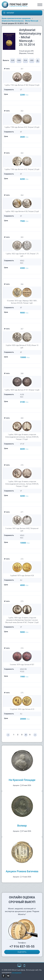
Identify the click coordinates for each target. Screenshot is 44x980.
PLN (25, 60)
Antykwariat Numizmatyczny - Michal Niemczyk (20, 21)
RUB (19, 60)
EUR (13, 60)
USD (32, 60)
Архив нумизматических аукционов (16, 18)
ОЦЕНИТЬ (22, 952)
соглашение (17, 973)
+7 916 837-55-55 (22, 947)
